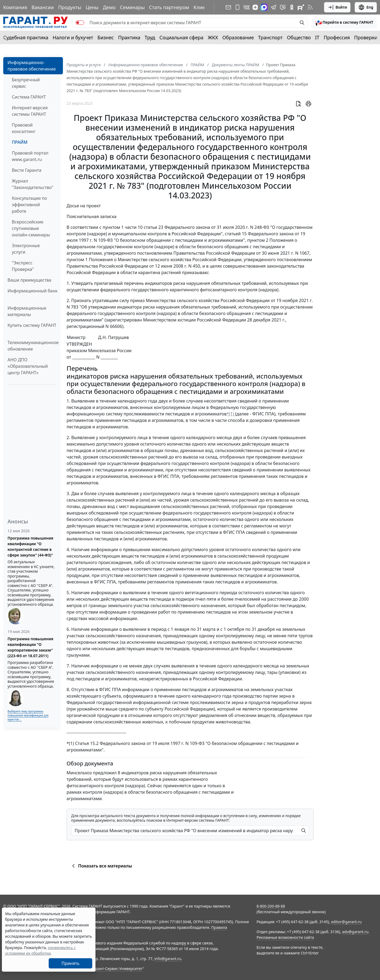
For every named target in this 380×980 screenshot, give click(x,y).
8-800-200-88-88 (271, 906)
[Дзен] (255, 7)
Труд (150, 37)
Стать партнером (169, 7)
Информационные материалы (27, 311)
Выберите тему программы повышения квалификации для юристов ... (28, 715)
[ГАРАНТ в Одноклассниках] (292, 7)
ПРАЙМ (20, 142)
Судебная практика (26, 37)
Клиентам (205, 7)
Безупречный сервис (26, 83)
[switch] (80, 23)
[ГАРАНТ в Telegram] (274, 7)
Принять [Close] (71, 963)
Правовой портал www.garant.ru (30, 156)
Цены (92, 7)
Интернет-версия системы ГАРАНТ (30, 111)
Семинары (132, 7)
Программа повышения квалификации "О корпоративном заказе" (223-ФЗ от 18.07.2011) (30, 647)
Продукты (70, 7)
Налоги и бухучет (73, 37)
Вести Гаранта (27, 170)
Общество (299, 37)
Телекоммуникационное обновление (33, 346)
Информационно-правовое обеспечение (32, 66)
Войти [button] (337, 7)
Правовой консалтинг (24, 128)
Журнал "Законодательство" (33, 184)
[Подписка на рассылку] (228, 7)
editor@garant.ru (346, 922)
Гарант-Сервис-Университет (117, 969)
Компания (15, 7)
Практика (129, 37)
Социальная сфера (182, 37)
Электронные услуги (26, 249)
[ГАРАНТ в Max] (264, 7)
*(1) (231, 414)
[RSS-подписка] (310, 7)
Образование (238, 37)
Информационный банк (33, 291)
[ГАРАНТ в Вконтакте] (247, 7)
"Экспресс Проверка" (23, 266)
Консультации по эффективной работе (29, 205)
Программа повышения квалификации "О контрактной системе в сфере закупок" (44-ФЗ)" (30, 547)
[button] (344, 23)
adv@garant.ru (355, 932)
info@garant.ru (168, 959)
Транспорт (270, 37)
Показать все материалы (101, 866)
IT (317, 37)
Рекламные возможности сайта (285, 937)
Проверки (366, 37)
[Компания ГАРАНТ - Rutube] (301, 7)
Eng (366, 7)
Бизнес (106, 37)
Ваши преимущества (29, 280)
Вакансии (43, 7)
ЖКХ (213, 37)
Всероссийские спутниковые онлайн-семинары (31, 228)
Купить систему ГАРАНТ (32, 325)
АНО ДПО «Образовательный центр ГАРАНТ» (28, 366)
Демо (109, 7)
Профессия (337, 37)
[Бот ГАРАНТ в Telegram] (283, 7)
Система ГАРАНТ (29, 97)
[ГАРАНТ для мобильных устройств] (237, 7)
